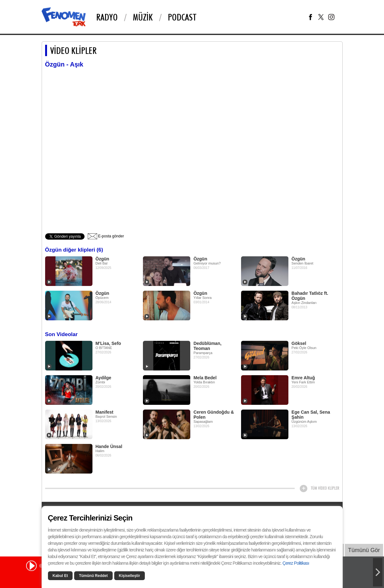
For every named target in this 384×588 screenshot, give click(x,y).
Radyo (107, 17)
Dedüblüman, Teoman (207, 346)
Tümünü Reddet (93, 576)
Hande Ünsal (109, 446)
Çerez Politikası (296, 563)
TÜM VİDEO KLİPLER (325, 488)
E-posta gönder (106, 236)
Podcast (182, 17)
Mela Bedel (205, 378)
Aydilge (103, 378)
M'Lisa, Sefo (108, 343)
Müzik (143, 17)
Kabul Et (60, 576)
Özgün (103, 259)
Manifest (105, 412)
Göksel (299, 343)
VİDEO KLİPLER (73, 50)
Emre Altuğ (303, 378)
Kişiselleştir (130, 576)
